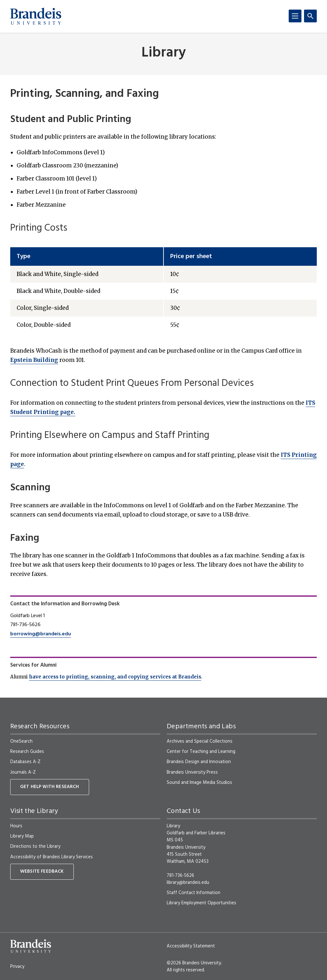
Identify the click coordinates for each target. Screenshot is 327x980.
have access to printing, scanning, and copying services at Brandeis (115, 677)
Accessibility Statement (191, 946)
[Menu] (295, 16)
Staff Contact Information (194, 893)
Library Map (22, 836)
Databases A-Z (25, 762)
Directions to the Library (35, 846)
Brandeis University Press (192, 772)
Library (164, 53)
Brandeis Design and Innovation (199, 762)
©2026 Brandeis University (194, 963)
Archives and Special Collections (200, 741)
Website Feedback (42, 872)
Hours (16, 826)
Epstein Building (34, 360)
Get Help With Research (50, 787)
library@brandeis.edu (188, 883)
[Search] (310, 16)
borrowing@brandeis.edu (41, 634)
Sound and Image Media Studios (199, 783)
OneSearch (21, 741)
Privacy (17, 967)
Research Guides (27, 752)
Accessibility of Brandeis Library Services (52, 857)
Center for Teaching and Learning (201, 752)
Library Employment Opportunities (202, 903)
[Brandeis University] (36, 16)
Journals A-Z (23, 772)
